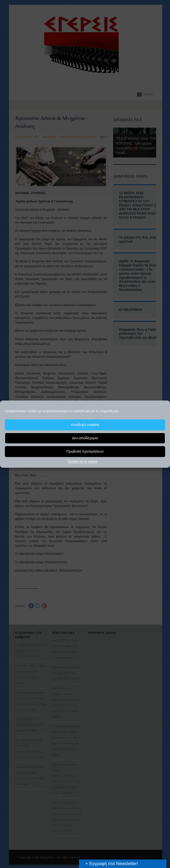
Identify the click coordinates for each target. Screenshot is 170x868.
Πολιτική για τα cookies (83, 462)
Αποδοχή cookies (85, 425)
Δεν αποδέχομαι (85, 438)
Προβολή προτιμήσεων (85, 451)
